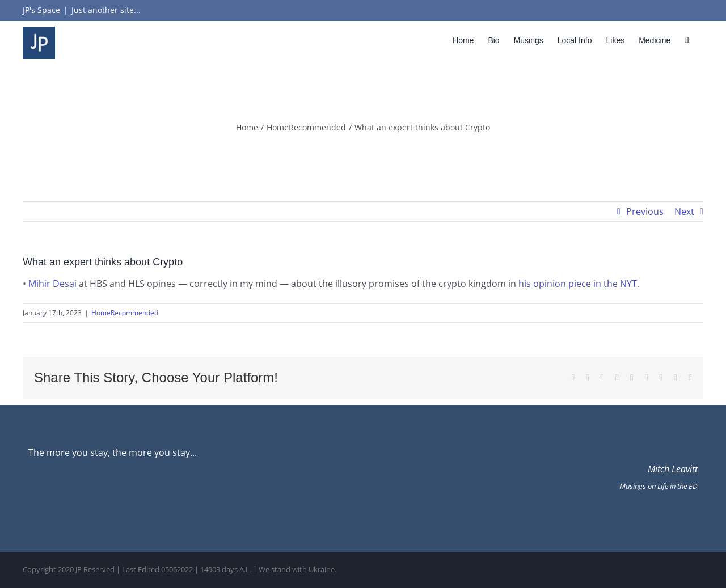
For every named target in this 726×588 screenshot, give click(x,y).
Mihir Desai (52, 284)
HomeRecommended (125, 313)
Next (684, 211)
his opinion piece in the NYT (578, 284)
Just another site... (106, 10)
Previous (645, 211)
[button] (687, 40)
